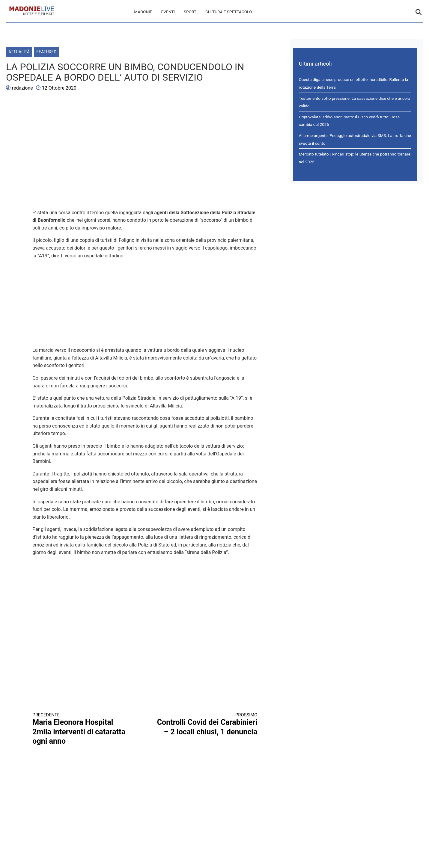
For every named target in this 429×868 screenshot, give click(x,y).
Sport (190, 12)
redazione (22, 88)
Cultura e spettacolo (229, 12)
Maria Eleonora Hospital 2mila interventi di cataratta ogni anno (83, 729)
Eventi (168, 12)
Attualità (19, 52)
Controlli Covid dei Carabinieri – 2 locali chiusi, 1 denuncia (207, 724)
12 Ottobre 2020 (59, 88)
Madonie (143, 12)
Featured (46, 52)
